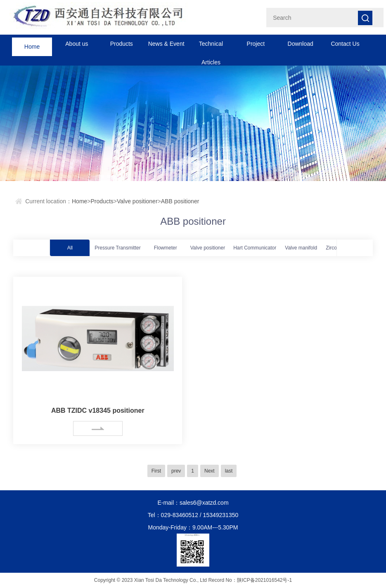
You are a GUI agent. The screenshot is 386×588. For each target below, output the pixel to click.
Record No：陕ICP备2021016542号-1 (250, 580)
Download (301, 44)
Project (256, 44)
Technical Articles (211, 47)
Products (122, 44)
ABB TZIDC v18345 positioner (98, 410)
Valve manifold (301, 248)
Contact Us (345, 44)
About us (77, 44)
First (156, 471)
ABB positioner (180, 201)
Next (210, 471)
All (70, 248)
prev (176, 471)
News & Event (166, 44)
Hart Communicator (255, 248)
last (229, 471)
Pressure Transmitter (117, 248)
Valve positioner (137, 201)
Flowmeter (166, 248)
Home (32, 44)
